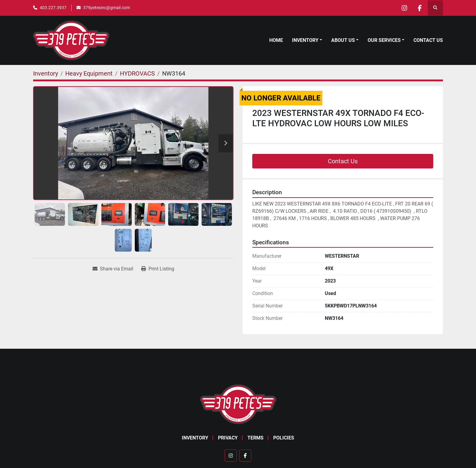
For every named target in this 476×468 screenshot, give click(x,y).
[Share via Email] (113, 269)
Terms (255, 438)
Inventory (305, 40)
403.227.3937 (53, 8)
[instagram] (404, 8)
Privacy (228, 438)
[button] (307, 40)
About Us (343, 40)
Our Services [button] (384, 40)
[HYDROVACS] (137, 73)
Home (276, 40)
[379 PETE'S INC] (238, 404)
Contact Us (428, 40)
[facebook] (420, 8)
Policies (284, 438)
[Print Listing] (158, 269)
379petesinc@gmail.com (107, 8)
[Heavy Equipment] (89, 73)
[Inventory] (46, 73)
